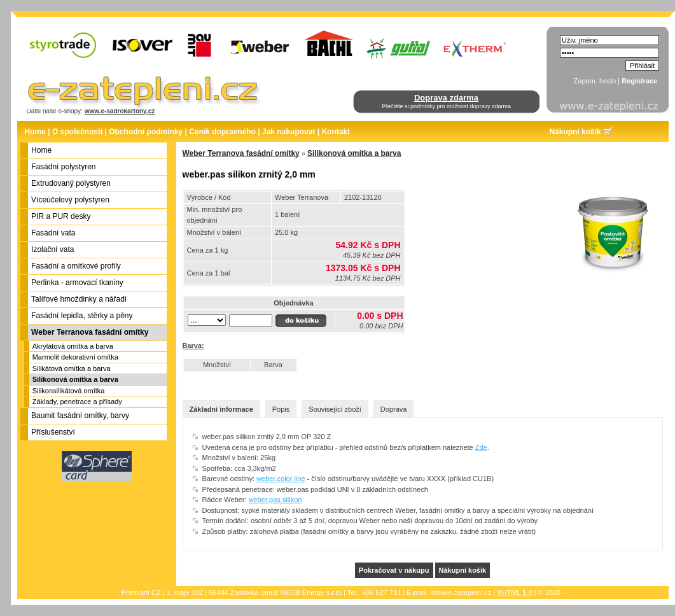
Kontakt (336, 132)
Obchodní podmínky (146, 132)
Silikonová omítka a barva (75, 379)
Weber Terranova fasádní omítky (241, 153)
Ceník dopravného (222, 132)
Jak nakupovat (289, 132)
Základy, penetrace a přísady (77, 402)
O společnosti (77, 132)
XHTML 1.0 (514, 592)
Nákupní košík (575, 132)
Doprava (394, 409)
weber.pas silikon (275, 500)
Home (35, 132)
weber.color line (281, 479)
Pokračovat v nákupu (394, 570)
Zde (481, 447)
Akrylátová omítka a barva (73, 346)
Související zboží (335, 409)
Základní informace (221, 409)
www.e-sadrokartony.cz (120, 111)
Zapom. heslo (595, 81)
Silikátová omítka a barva (72, 368)
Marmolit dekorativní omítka (75, 357)
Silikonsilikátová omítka (69, 391)
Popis (281, 409)
